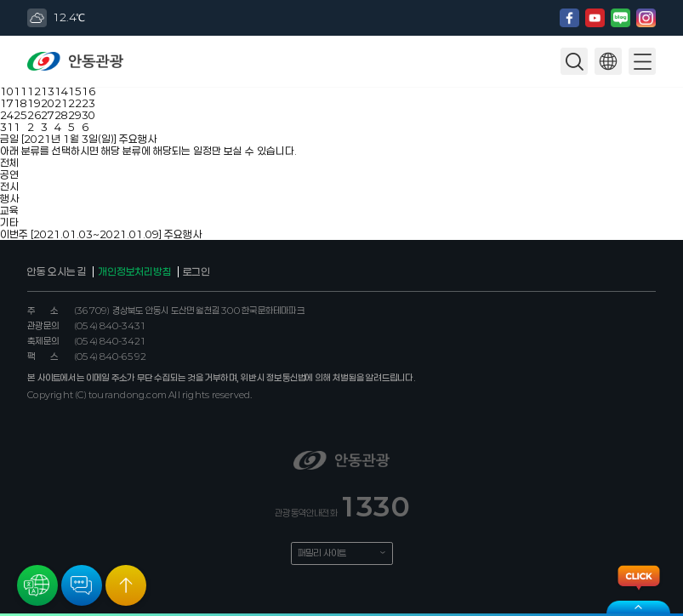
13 (48, 91)
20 (48, 103)
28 (61, 115)
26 (34, 115)
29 (75, 115)
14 (61, 91)
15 (75, 91)
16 (88, 91)
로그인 (196, 271)
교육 (9, 210)
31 (7, 127)
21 (61, 103)
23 (88, 103)
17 (7, 103)
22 (75, 103)
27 (48, 115)
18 (20, 103)
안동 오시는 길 (57, 271)
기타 (9, 222)
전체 (9, 163)
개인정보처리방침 (134, 271)
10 (7, 91)
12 (34, 91)
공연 (9, 174)
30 (88, 115)
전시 (9, 186)
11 (20, 91)
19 (34, 103)
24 (7, 115)
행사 (9, 198)
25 (20, 115)
